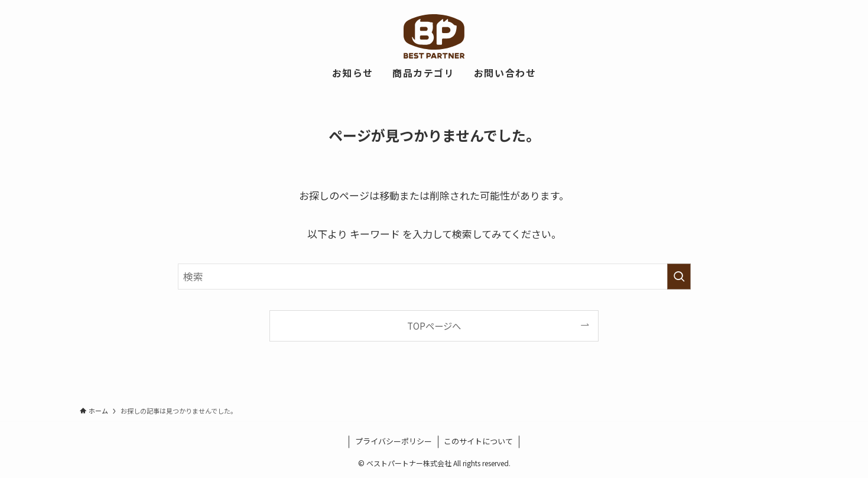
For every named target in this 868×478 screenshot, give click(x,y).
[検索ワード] (434, 277)
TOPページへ (434, 326)
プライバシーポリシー (394, 441)
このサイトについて (478, 441)
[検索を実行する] (679, 277)
